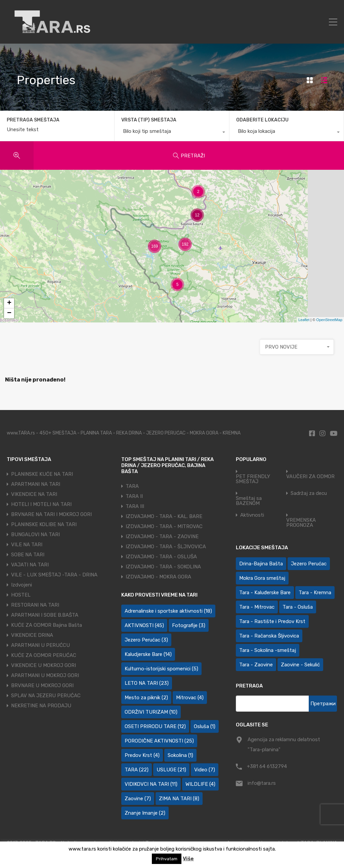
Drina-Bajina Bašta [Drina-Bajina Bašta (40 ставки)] (261, 564)
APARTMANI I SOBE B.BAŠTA (45, 615)
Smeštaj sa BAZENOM (249, 501)
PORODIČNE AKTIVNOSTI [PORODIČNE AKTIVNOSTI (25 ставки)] (159, 741)
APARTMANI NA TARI (36, 484)
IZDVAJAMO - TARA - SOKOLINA (163, 567)
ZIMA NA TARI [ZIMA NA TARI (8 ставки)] (179, 799)
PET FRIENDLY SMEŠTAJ (253, 479)
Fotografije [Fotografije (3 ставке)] (189, 625)
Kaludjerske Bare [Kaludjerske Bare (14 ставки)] (148, 654)
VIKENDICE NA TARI (34, 494)
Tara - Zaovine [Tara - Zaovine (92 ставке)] (256, 665)
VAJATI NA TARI (30, 565)
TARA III (135, 506)
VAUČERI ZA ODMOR (310, 477)
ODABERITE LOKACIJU (262, 120)
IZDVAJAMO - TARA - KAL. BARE (164, 516)
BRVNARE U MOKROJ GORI (42, 685)
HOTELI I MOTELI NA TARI (41, 504)
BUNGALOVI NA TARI (35, 534)
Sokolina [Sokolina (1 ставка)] (180, 755)
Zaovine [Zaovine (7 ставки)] (138, 799)
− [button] (9, 313)
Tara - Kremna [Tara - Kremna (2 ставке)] (315, 593)
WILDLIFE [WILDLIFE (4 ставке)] (200, 784)
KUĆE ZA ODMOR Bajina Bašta (47, 625)
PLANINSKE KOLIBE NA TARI (44, 524)
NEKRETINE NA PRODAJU (41, 706)
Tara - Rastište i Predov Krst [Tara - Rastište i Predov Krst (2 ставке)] (272, 621)
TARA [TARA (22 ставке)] (137, 770)
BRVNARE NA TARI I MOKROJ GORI (51, 514)
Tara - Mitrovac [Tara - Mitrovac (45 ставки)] (257, 607)
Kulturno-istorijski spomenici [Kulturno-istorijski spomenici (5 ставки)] (161, 669)
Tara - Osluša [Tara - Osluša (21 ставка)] (298, 607)
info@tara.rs (262, 783)
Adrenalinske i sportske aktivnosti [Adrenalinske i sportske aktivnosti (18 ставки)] (168, 611)
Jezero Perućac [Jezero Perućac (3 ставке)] (146, 640)
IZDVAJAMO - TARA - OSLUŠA (161, 557)
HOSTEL (21, 595)
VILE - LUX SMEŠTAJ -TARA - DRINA (54, 575)
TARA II (134, 496)
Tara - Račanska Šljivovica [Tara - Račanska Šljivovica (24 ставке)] (269, 636)
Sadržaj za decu (309, 493)
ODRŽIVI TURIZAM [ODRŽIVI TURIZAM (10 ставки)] (151, 712)
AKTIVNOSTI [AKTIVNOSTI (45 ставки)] (144, 625)
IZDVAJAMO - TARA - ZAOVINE (162, 537)
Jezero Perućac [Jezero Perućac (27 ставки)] (309, 564)
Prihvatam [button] (167, 859)
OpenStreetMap (329, 320)
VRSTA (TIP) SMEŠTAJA (149, 120)
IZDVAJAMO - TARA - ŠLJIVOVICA (166, 547)
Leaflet (304, 320)
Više (188, 859)
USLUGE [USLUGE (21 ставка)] (171, 770)
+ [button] (9, 303)
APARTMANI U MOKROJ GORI (45, 675)
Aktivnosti (252, 515)
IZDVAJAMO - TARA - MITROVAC (164, 526)
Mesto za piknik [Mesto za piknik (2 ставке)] (146, 698)
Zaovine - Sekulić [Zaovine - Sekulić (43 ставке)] (300, 665)
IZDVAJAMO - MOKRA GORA (158, 577)
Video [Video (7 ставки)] (205, 770)
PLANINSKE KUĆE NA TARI (42, 474)
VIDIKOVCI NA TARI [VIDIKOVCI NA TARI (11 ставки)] (151, 784)
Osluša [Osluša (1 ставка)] (205, 726)
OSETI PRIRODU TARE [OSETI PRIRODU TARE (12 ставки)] (155, 726)
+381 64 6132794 (267, 766)
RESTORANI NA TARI (35, 605)
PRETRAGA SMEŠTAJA (33, 120)
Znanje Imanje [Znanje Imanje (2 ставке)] (145, 813)
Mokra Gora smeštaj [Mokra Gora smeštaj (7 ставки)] (262, 578)
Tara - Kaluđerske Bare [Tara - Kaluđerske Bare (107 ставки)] (265, 593)
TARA (132, 486)
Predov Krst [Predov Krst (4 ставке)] (142, 755)
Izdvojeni (21, 585)
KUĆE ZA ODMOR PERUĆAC (44, 655)
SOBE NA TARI (28, 555)
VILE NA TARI (27, 545)
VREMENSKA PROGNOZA (301, 523)
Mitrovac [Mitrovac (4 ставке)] (190, 698)
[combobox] (172, 133)
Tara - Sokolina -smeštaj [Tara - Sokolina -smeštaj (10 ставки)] (268, 650)
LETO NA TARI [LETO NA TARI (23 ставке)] (147, 683)
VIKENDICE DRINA (32, 635)
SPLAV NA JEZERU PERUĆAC (46, 696)
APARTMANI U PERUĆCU (40, 645)
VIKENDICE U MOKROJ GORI (44, 665)
